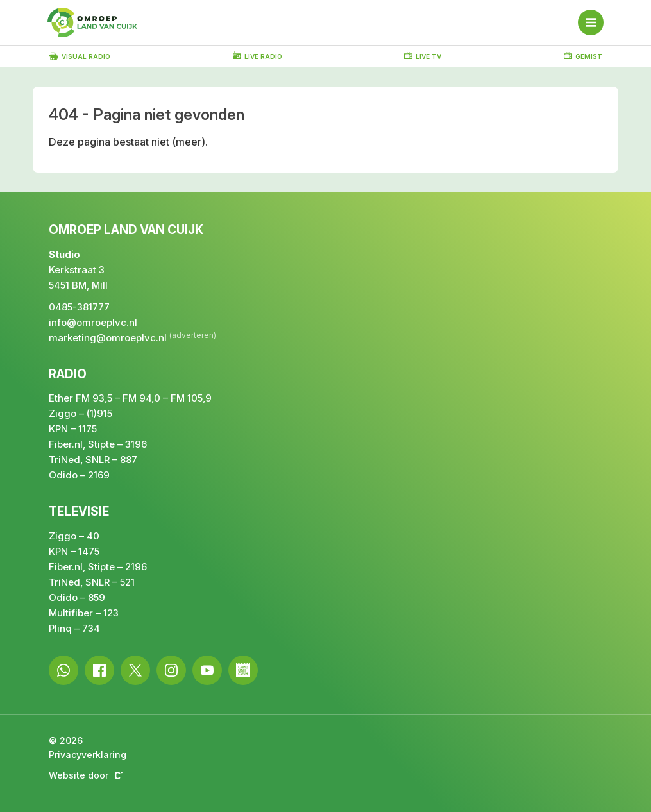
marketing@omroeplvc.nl (108, 338)
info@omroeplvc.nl (93, 322)
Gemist (583, 56)
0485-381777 (79, 307)
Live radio (258, 56)
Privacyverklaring (88, 755)
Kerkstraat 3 (77, 270)
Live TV (423, 56)
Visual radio (80, 56)
